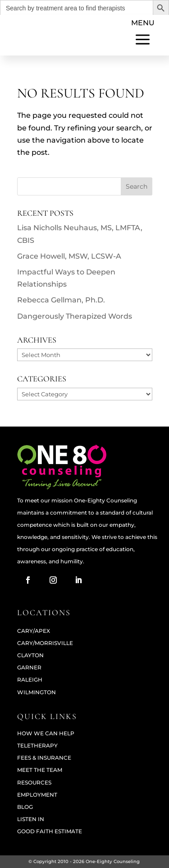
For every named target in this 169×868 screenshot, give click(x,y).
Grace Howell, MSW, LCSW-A (69, 256)
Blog (25, 807)
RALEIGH (30, 680)
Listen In (31, 819)
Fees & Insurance (44, 758)
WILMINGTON (37, 692)
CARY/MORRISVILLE (45, 643)
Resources (34, 782)
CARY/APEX (34, 631)
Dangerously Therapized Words (75, 316)
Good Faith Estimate (50, 831)
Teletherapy (37, 745)
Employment (37, 795)
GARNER (29, 667)
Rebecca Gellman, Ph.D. (61, 300)
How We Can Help (46, 733)
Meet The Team (40, 770)
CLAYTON (30, 655)
